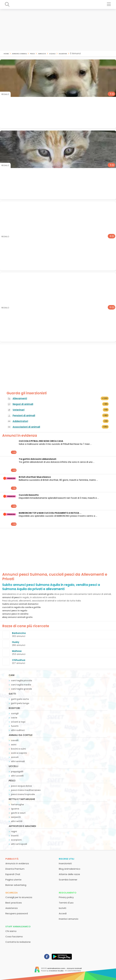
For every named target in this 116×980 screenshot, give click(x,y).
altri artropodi (19, 844)
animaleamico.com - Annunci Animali (64, 968)
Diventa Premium (15, 869)
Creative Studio (56, 971)
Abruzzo (42, 53)
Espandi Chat (13, 874)
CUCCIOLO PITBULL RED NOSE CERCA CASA (41, 441)
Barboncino (19, 633)
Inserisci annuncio (69, 919)
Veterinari (19, 410)
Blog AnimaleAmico (70, 869)
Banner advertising (16, 885)
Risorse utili (66, 859)
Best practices (14, 903)
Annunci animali (19, 53)
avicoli (15, 757)
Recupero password (17, 913)
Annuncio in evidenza (17, 863)
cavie (14, 718)
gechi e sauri (18, 813)
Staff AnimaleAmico (18, 926)
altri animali (18, 761)
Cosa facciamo (14, 936)
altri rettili (17, 821)
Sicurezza (12, 893)
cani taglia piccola (21, 680)
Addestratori (20, 421)
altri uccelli (17, 776)
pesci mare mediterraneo (26, 790)
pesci (32, 53)
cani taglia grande (21, 689)
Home (6, 53)
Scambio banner (68, 880)
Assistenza (11, 908)
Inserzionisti (65, 863)
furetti (15, 726)
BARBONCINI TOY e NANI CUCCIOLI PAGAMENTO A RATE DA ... (50, 513)
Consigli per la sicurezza (19, 897)
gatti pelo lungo (20, 703)
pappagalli (17, 772)
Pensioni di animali (24, 415)
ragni (14, 831)
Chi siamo (11, 931)
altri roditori (18, 730)
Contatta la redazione (18, 942)
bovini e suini (18, 749)
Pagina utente (13, 880)
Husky (16, 642)
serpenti (16, 817)
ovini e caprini (19, 753)
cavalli (15, 740)
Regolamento (68, 893)
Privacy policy (66, 897)
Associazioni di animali (26, 427)
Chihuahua (19, 660)
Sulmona (63, 53)
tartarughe (17, 804)
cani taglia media (21, 685)
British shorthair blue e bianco (35, 477)
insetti (15, 836)
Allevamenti (20, 398)
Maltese (17, 651)
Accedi (63, 913)
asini (14, 745)
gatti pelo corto (20, 699)
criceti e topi (18, 722)
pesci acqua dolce (21, 786)
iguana (15, 809)
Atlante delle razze (69, 874)
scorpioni (16, 840)
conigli (15, 713)
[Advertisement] (58, 30)
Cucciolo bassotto (29, 495)
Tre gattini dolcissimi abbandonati (38, 459)
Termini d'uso (66, 903)
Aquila (52, 53)
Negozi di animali (23, 404)
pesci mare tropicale (23, 794)
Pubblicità (12, 859)
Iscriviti (63, 908)
